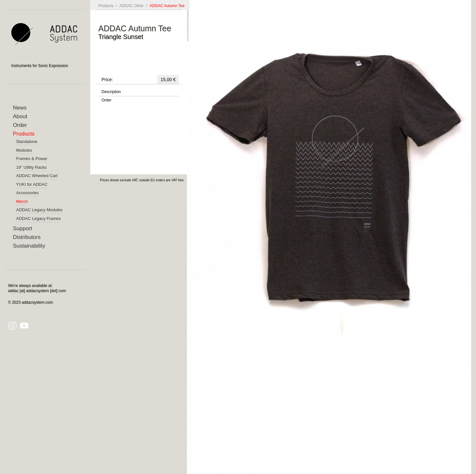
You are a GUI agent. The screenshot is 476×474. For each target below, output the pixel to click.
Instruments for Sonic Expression (40, 66)
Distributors (27, 237)
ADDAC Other (132, 6)
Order (20, 125)
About (20, 116)
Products (24, 134)
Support (23, 228)
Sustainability (29, 246)
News (20, 108)
